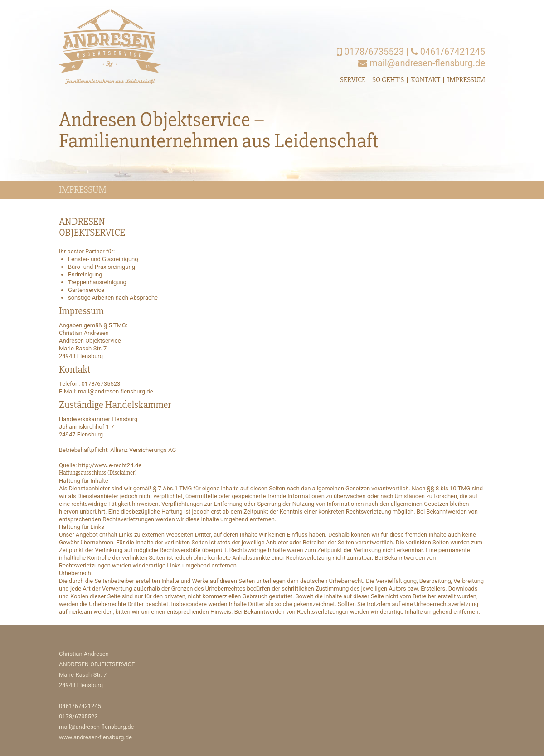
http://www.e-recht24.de (110, 465)
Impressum (466, 80)
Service (353, 80)
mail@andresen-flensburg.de (422, 63)
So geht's (388, 80)
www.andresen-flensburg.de (95, 737)
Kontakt (425, 80)
